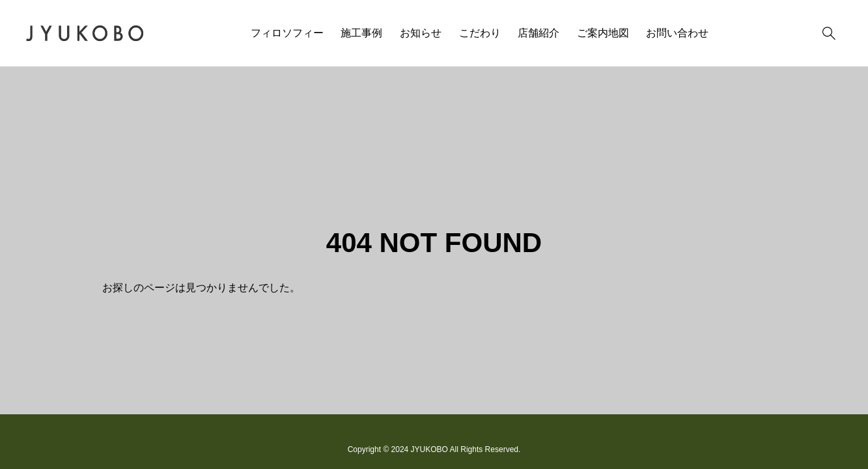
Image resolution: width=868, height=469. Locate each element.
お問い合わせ (677, 33)
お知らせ (421, 33)
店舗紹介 (539, 33)
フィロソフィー (287, 33)
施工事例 (361, 33)
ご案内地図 (603, 33)
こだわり (480, 33)
